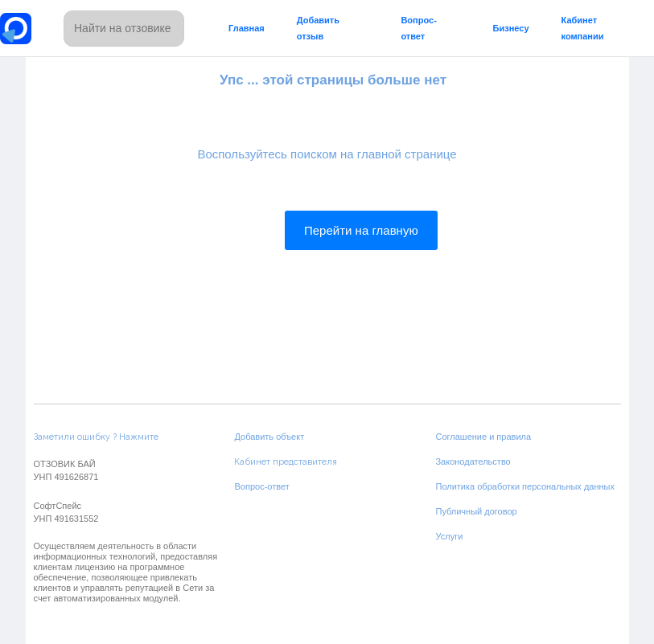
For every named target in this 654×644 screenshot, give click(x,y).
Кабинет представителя (286, 462)
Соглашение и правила (483, 437)
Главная (247, 28)
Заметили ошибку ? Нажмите (96, 437)
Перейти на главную (361, 230)
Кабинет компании (583, 28)
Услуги (449, 536)
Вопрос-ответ (418, 28)
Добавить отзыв (318, 28)
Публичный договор (476, 511)
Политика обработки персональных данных (525, 486)
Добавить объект (269, 437)
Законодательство (473, 461)
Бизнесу (511, 28)
